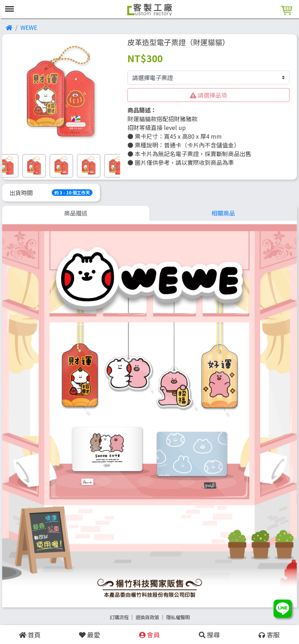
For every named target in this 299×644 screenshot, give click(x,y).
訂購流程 (119, 617)
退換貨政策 (147, 617)
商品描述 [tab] (76, 213)
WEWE (29, 27)
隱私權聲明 (178, 617)
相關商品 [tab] (223, 213)
